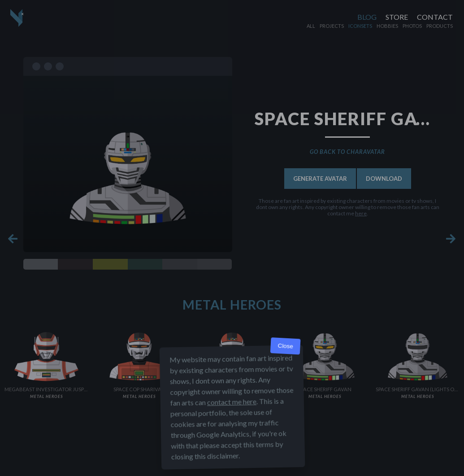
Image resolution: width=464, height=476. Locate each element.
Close (285, 346)
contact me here (231, 402)
